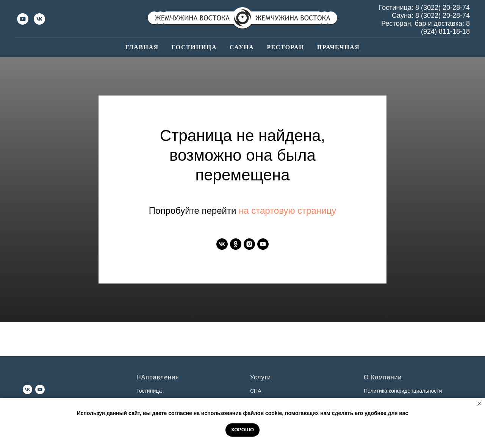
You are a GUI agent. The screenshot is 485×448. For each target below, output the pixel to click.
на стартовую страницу (287, 211)
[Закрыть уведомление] (479, 404)
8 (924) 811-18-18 (445, 27)
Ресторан (286, 47)
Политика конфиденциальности (403, 391)
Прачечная (339, 47)
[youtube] (23, 19)
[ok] (236, 244)
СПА (256, 391)
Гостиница (194, 47)
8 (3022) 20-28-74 (443, 8)
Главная (142, 47)
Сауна (242, 47)
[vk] (39, 19)
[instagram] (249, 244)
